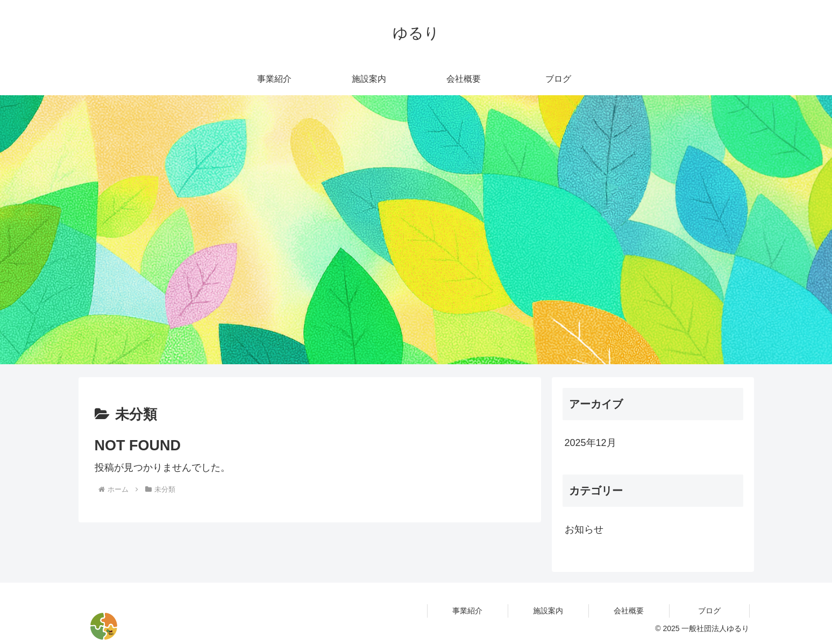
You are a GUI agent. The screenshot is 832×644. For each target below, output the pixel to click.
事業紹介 (467, 611)
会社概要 (629, 611)
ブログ (709, 611)
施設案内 (548, 611)
